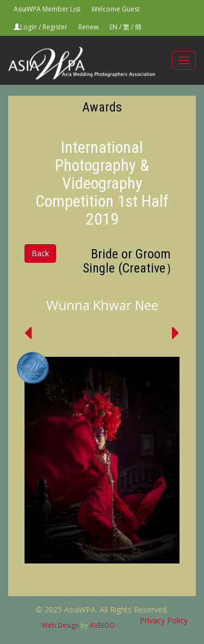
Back (40, 253)
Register (55, 27)
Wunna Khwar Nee (102, 305)
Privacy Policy (164, 620)
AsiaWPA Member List (47, 9)
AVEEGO (102, 625)
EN (113, 27)
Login (29, 27)
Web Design (60, 625)
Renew (88, 27)
